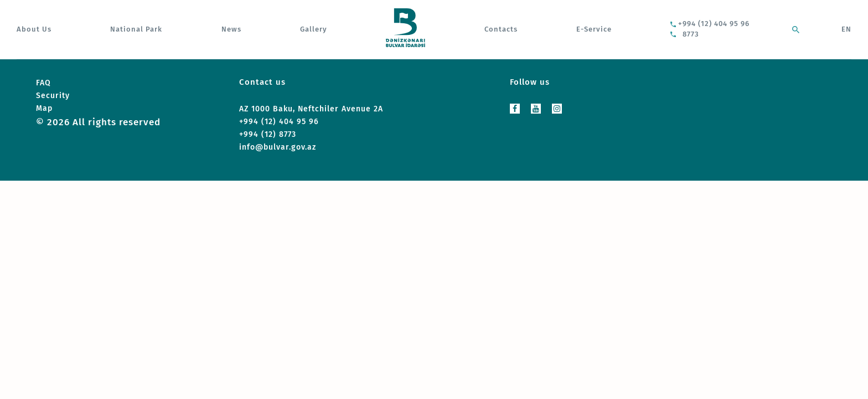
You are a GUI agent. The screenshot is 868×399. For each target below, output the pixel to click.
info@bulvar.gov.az (278, 147)
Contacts (501, 29)
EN (846, 29)
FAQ (43, 83)
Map (44, 108)
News (231, 29)
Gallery (314, 29)
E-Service (594, 29)
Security (53, 96)
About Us (34, 29)
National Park (136, 29)
